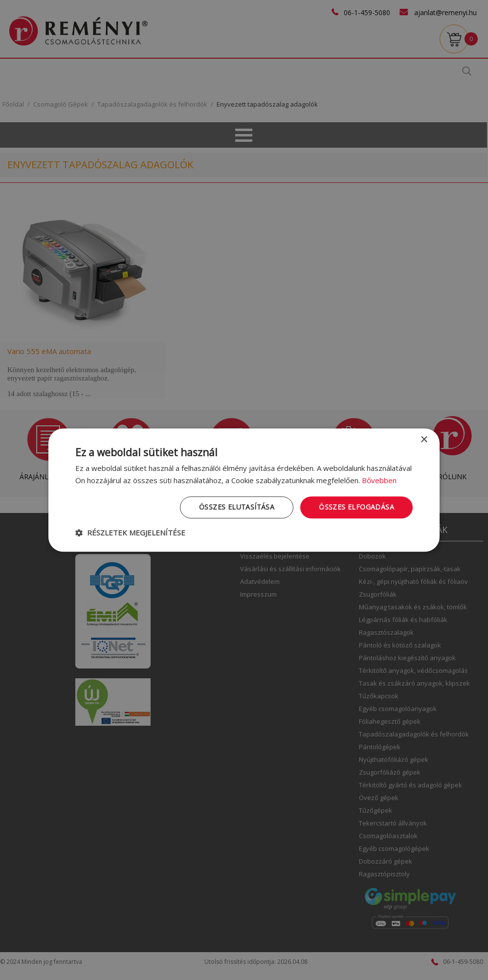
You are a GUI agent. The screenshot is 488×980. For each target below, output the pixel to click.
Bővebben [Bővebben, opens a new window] (379, 480)
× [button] (424, 440)
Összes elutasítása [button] (237, 507)
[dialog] (244, 490)
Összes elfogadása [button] (356, 507)
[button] (130, 533)
